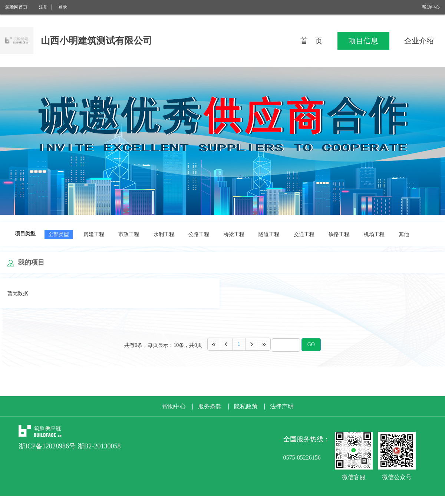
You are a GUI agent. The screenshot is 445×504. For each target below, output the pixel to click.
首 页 (311, 41)
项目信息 (363, 41)
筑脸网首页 (16, 7)
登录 (63, 7)
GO (311, 344)
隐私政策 (246, 407)
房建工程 (94, 234)
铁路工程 (339, 234)
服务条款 (210, 407)
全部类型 (59, 234)
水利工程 (164, 234)
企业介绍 (419, 41)
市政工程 (129, 234)
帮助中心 (431, 7)
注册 (43, 7)
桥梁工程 (234, 234)
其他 (404, 234)
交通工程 (304, 234)
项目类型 (25, 234)
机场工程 (374, 234)
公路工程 (199, 234)
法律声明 (282, 407)
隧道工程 (269, 234)
